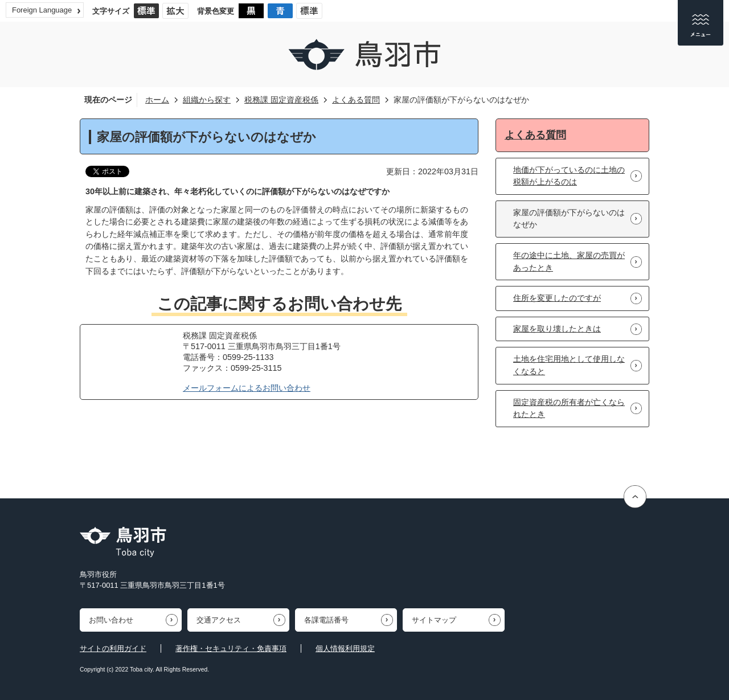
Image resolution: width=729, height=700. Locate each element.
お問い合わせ (111, 620)
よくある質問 (356, 100)
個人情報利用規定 (345, 648)
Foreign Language (42, 10)
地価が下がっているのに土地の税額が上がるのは (569, 176)
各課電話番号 (326, 620)
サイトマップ (434, 620)
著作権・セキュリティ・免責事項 (231, 648)
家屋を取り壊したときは (557, 329)
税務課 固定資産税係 (281, 100)
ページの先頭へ (636, 497)
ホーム (157, 100)
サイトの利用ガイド (113, 648)
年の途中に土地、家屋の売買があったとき (569, 261)
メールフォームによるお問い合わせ (247, 388)
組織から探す (207, 100)
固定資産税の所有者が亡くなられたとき (569, 408)
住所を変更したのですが (557, 298)
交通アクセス (219, 620)
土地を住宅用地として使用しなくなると (569, 365)
